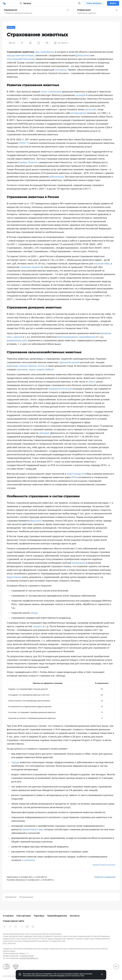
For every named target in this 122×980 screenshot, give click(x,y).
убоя (91, 382)
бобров (50, 369)
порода (15, 762)
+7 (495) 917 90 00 (26, 956)
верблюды (12, 366)
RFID (74, 477)
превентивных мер (33, 829)
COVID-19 (24, 143)
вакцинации (79, 563)
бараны (32, 366)
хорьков (18, 337)
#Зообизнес (11, 897)
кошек (97, 263)
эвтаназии (91, 109)
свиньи (23, 366)
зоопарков (61, 70)
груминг (38, 626)
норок (32, 369)
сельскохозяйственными (20, 59)
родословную (14, 577)
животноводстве (76, 474)
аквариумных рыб (17, 340)
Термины (11, 27)
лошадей (80, 95)
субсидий (44, 433)
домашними (83, 55)
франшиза (36, 521)
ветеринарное (79, 113)
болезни (33, 162)
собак (107, 263)
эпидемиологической (60, 389)
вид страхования (45, 52)
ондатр (40, 369)
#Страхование (26, 897)
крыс (9, 337)
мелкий (75, 362)
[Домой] (4, 3)
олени (41, 366)
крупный (64, 362)
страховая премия (30, 267)
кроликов (22, 369)
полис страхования (51, 92)
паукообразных (87, 337)
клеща (34, 613)
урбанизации (57, 177)
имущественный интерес (20, 55)
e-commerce (28, 860)
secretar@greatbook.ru (29, 958)
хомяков (106, 333)
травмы (23, 162)
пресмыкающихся (68, 337)
